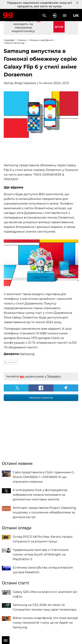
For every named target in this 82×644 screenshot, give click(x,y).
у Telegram (53, 376)
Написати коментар (41, 398)
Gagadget (8, 15)
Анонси (12, 362)
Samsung (27, 354)
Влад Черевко (25, 83)
